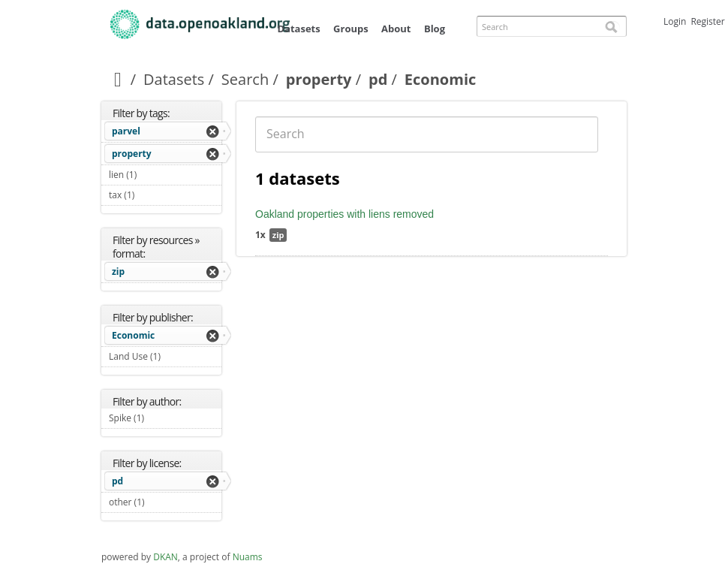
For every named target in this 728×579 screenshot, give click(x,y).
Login (675, 21)
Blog (435, 29)
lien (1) (154, 175)
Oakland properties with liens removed (344, 214)
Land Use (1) (165, 358)
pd (378, 79)
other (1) (162, 502)
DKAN (165, 557)
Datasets (298, 29)
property (319, 79)
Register (707, 21)
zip (118, 271)
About (396, 29)
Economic (133, 335)
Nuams (248, 557)
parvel (126, 131)
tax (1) (152, 195)
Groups (351, 29)
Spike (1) (162, 418)
